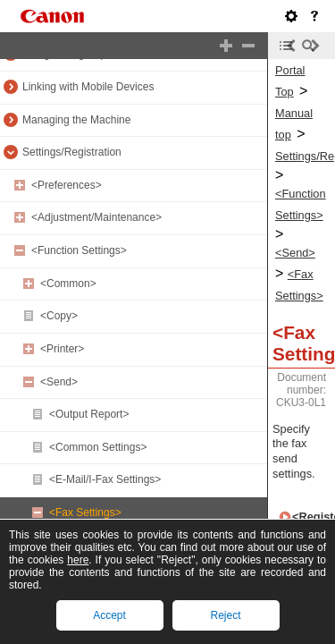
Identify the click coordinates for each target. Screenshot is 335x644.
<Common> (68, 284)
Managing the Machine (76, 120)
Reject (225, 615)
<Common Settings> (98, 447)
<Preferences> (67, 185)
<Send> (59, 382)
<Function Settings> (79, 250)
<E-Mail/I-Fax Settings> (105, 479)
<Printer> (62, 349)
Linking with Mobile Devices (88, 87)
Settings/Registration (72, 152)
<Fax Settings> (85, 513)
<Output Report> (89, 414)
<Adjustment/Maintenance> (96, 217)
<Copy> (59, 316)
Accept (109, 615)
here (78, 560)
